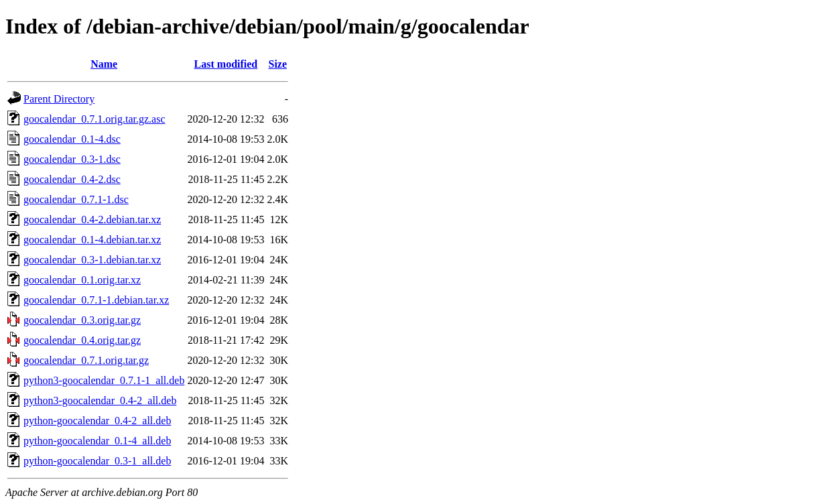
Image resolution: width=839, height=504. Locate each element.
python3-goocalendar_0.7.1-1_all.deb (104, 380)
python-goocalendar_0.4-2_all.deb (97, 421)
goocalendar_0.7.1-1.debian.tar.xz (96, 300)
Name (104, 64)
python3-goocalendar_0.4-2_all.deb (100, 400)
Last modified (226, 64)
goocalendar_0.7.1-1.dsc (76, 199)
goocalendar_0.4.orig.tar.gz (82, 340)
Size (277, 64)
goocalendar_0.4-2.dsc (72, 179)
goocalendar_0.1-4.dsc (72, 139)
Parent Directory (59, 99)
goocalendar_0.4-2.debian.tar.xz (92, 219)
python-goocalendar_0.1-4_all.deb (97, 441)
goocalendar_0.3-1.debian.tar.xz (92, 260)
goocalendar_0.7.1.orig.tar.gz (86, 360)
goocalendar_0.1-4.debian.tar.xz (92, 240)
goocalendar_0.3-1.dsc (72, 159)
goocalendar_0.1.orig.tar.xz (82, 280)
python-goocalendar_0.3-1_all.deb (97, 461)
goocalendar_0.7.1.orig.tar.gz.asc (94, 119)
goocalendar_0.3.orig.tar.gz (82, 320)
